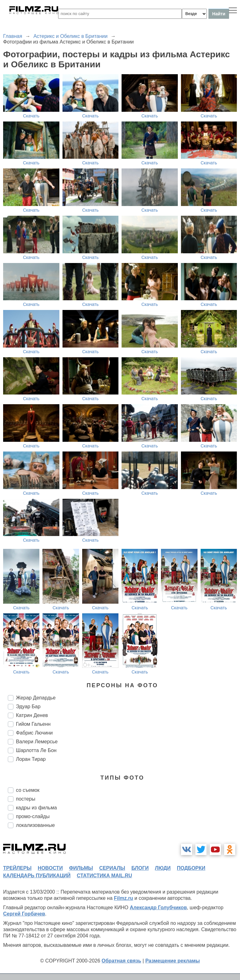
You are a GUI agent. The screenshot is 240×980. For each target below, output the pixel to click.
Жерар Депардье (36, 698)
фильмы (81, 868)
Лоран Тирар (31, 759)
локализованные (35, 825)
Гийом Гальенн (33, 724)
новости (50, 868)
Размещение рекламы (173, 961)
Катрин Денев (32, 715)
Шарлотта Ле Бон (36, 750)
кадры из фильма (36, 808)
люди (163, 868)
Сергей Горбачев (24, 914)
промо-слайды (33, 816)
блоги (140, 868)
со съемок (28, 790)
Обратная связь (121, 961)
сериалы (112, 868)
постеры (26, 799)
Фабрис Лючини (34, 733)
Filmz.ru (124, 898)
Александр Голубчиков (158, 908)
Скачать (31, 116)
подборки (191, 868)
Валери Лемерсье (37, 742)
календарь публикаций (37, 876)
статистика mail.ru (105, 876)
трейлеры (17, 868)
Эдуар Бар (28, 707)
